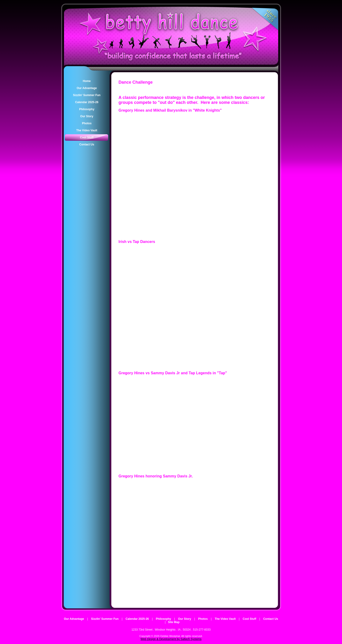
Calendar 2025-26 (137, 619)
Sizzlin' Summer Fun (105, 619)
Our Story (185, 619)
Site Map (174, 622)
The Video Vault (225, 619)
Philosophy (163, 619)
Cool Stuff (249, 619)
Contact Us (271, 619)
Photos (203, 619)
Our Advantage (74, 619)
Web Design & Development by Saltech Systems (171, 639)
